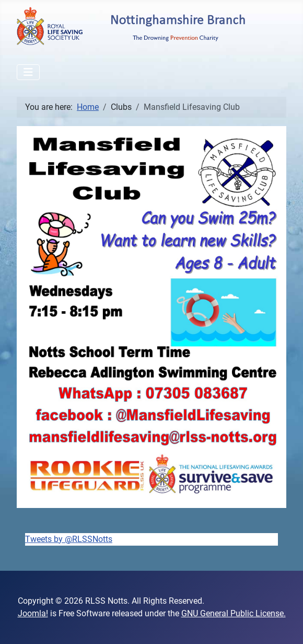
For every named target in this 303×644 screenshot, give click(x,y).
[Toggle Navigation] (28, 72)
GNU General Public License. (234, 613)
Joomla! (33, 613)
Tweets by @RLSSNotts (69, 539)
